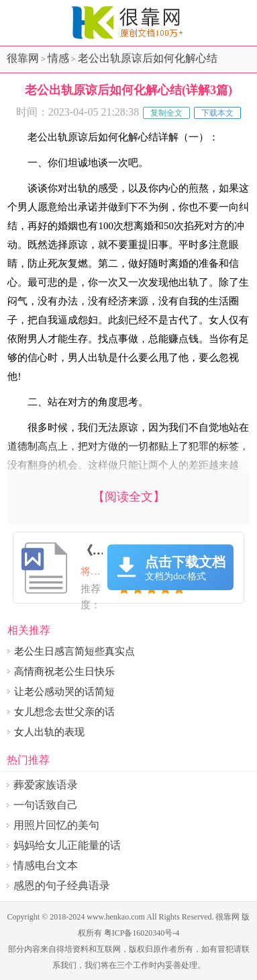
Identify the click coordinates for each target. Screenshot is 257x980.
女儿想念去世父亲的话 (64, 712)
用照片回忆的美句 (56, 825)
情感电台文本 (46, 865)
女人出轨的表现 (49, 732)
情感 (58, 58)
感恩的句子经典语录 (62, 886)
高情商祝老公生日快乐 (64, 671)
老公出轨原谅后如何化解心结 (148, 58)
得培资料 (72, 949)
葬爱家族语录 (46, 785)
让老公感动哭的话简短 (64, 692)
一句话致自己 (46, 805)
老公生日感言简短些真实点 (74, 651)
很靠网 (23, 58)
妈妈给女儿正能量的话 (67, 845)
